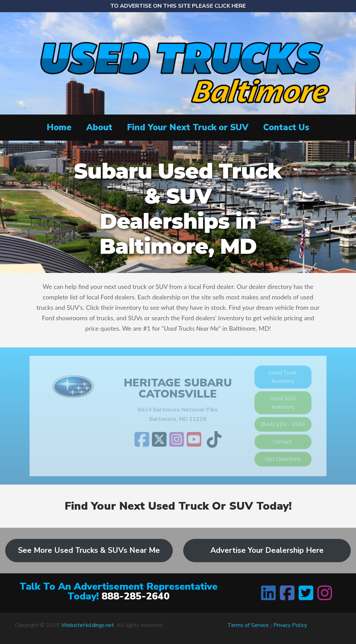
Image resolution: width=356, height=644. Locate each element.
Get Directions (283, 459)
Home (59, 127)
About (99, 127)
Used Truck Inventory (283, 377)
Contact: (283, 442)
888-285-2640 (136, 596)
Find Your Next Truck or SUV (188, 127)
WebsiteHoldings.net (88, 625)
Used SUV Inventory (283, 403)
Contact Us (286, 127)
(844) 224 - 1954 (283, 424)
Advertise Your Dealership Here (267, 550)
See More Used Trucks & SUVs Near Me (89, 550)
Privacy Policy (290, 625)
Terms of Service (248, 625)
